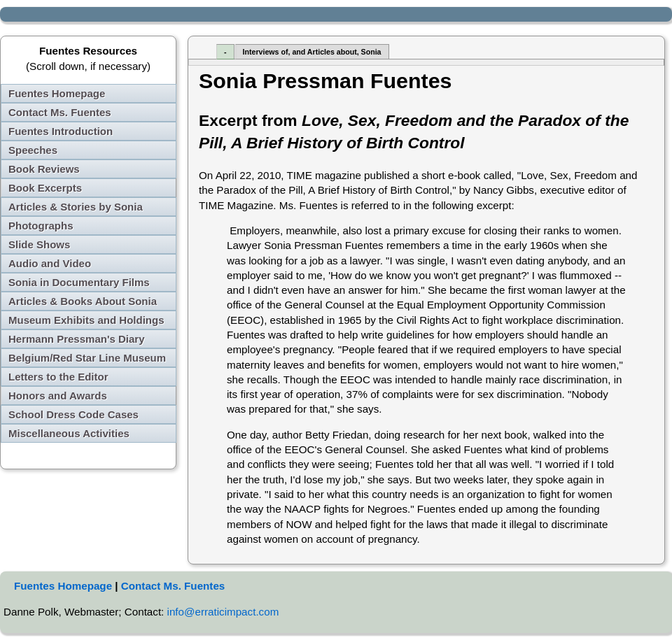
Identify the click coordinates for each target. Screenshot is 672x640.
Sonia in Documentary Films (79, 282)
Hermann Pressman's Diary (77, 339)
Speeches (33, 150)
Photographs (41, 226)
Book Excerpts (45, 188)
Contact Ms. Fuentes (60, 112)
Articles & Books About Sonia (83, 301)
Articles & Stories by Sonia (76, 207)
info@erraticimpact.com (223, 612)
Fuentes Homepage (57, 93)
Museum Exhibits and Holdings (86, 320)
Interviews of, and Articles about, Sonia (312, 52)
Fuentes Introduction (61, 131)
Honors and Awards (58, 396)
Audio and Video (50, 263)
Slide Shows (39, 244)
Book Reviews (44, 169)
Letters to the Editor (58, 377)
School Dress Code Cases (73, 414)
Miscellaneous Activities (69, 433)
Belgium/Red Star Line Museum (87, 358)
